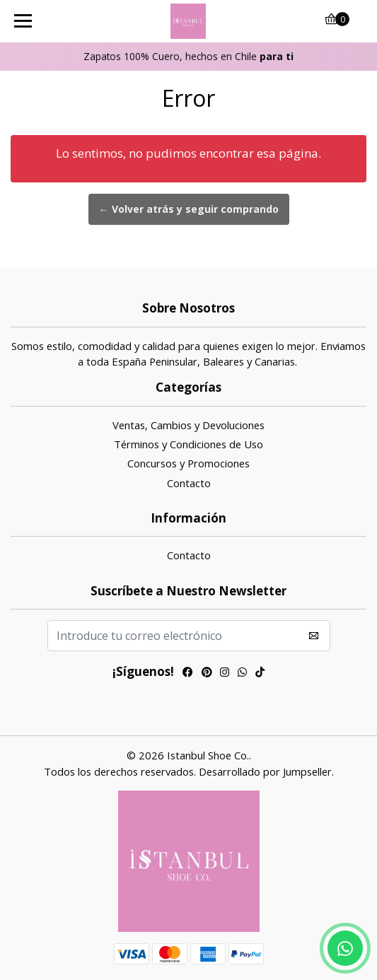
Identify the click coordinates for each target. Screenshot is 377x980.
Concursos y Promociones (188, 463)
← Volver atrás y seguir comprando (189, 209)
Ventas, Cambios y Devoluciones (188, 425)
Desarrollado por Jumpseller (265, 771)
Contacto (189, 483)
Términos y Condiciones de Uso (188, 444)
